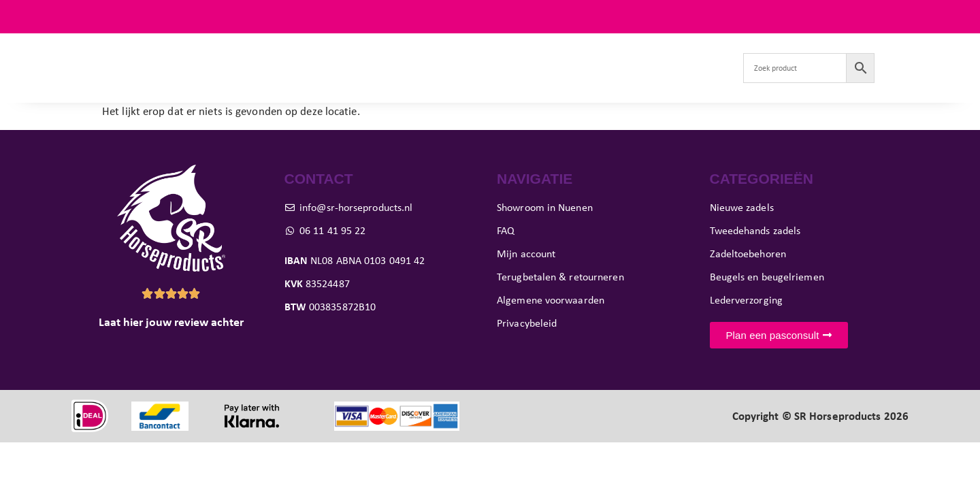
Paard (391, 68)
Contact (701, 68)
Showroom (534, 68)
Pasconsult (460, 68)
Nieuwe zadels (195, 68)
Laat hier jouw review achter (171, 322)
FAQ (898, 16)
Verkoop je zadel (622, 68)
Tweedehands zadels (300, 68)
